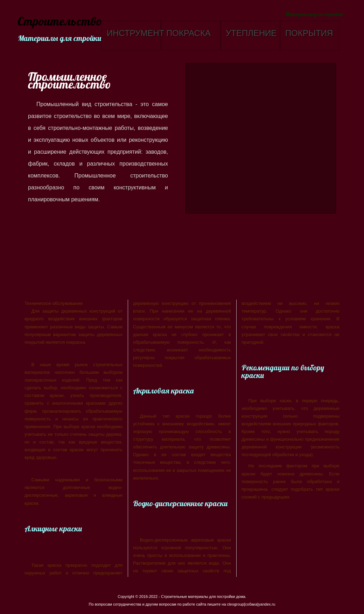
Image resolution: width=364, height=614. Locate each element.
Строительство (59, 22)
